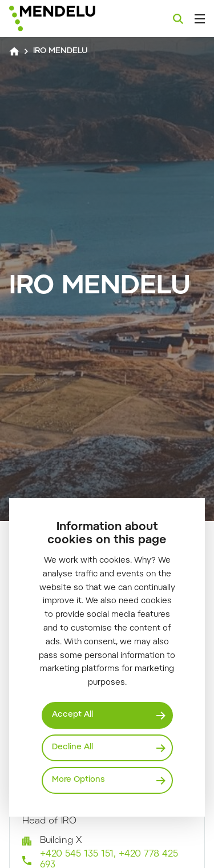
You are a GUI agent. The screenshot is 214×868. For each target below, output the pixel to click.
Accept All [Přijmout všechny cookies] (72, 715)
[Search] (178, 19)
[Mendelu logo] (66, 19)
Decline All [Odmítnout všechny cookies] (72, 748)
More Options (78, 780)
